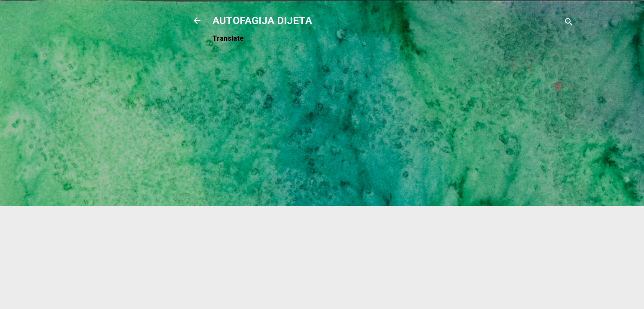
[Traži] (569, 23)
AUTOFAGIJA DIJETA (262, 21)
